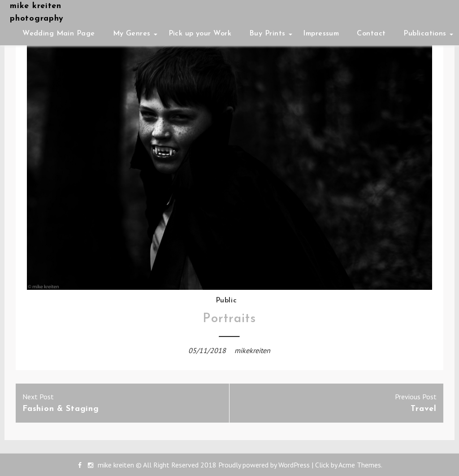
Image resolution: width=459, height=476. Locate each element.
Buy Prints (267, 34)
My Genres (132, 34)
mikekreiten (252, 350)
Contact (371, 34)
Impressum (321, 34)
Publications (425, 34)
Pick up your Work (200, 34)
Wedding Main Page (58, 34)
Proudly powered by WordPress (264, 465)
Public (226, 301)
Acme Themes (360, 465)
